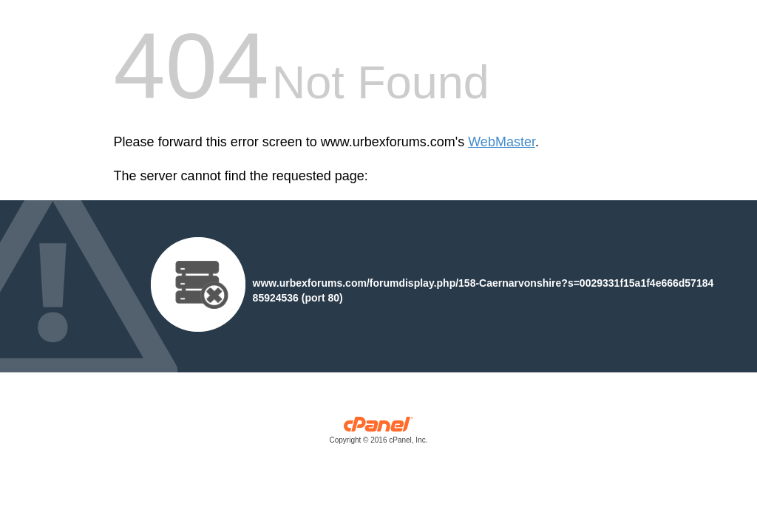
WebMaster (502, 142)
